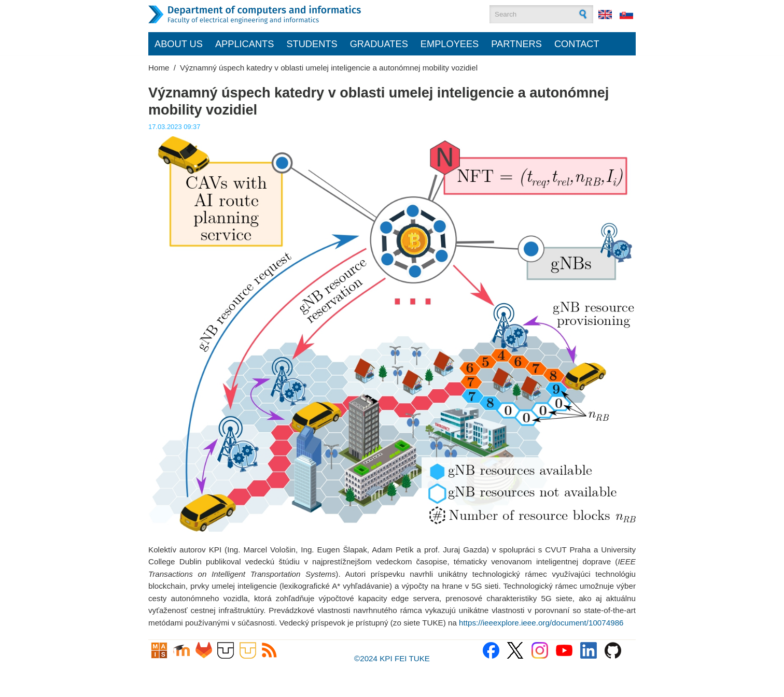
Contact (577, 44)
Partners (516, 44)
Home (159, 68)
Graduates (379, 44)
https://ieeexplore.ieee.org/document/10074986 (541, 623)
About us (179, 44)
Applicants (245, 44)
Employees (450, 44)
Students (312, 44)
